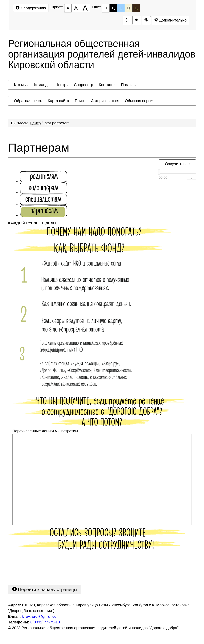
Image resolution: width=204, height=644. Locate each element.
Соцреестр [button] (84, 85)
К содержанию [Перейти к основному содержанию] (31, 8)
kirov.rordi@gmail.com (41, 616)
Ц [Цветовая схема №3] (121, 8)
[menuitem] (21, 85)
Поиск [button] (80, 101)
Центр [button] (62, 85)
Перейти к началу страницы (45, 589)
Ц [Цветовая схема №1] (106, 9)
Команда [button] (42, 85)
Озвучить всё (177, 164)
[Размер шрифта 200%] (85, 8)
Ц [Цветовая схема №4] (129, 8)
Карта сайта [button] (58, 101)
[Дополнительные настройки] (146, 20)
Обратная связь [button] (28, 101)
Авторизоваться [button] (105, 101)
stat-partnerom (57, 123)
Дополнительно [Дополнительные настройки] (170, 20)
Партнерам (39, 148)
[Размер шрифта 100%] (68, 8)
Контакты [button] (107, 85)
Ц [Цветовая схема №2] (113, 8)
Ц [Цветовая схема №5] (136, 8)
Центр (35, 123)
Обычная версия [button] (140, 101)
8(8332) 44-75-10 (45, 622)
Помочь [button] (129, 85)
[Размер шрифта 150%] (76, 8)
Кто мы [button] (21, 85)
